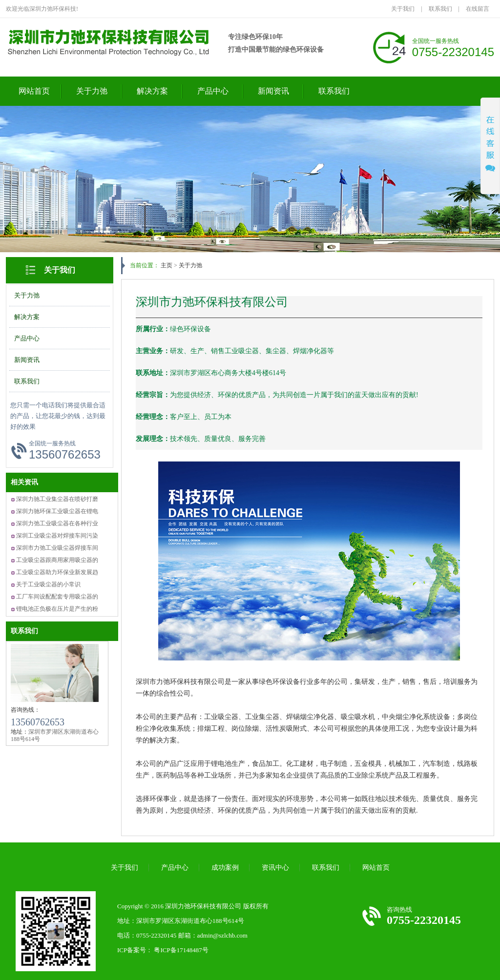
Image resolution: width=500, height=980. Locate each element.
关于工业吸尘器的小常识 (48, 584)
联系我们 (440, 9)
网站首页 (34, 91)
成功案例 (225, 868)
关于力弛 (92, 91)
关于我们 (403, 9)
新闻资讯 (273, 91)
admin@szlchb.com (222, 935)
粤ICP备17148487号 (181, 950)
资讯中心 (275, 868)
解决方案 (152, 91)
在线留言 (478, 9)
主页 (167, 265)
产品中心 (213, 91)
